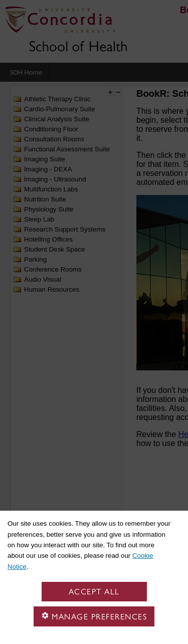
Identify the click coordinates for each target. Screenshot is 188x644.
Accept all (94, 592)
